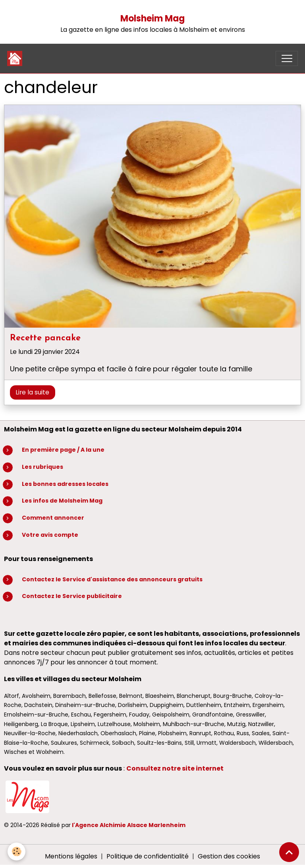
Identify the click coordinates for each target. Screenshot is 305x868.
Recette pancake (45, 338)
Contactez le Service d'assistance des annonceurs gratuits (112, 579)
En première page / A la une (63, 450)
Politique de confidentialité (148, 856)
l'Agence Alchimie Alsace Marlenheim (129, 825)
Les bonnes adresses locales (65, 484)
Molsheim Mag (152, 18)
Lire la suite (32, 392)
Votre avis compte (50, 535)
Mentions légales (71, 856)
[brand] (16, 58)
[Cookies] (17, 851)
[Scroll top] (289, 852)
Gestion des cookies (229, 856)
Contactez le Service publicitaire (72, 596)
